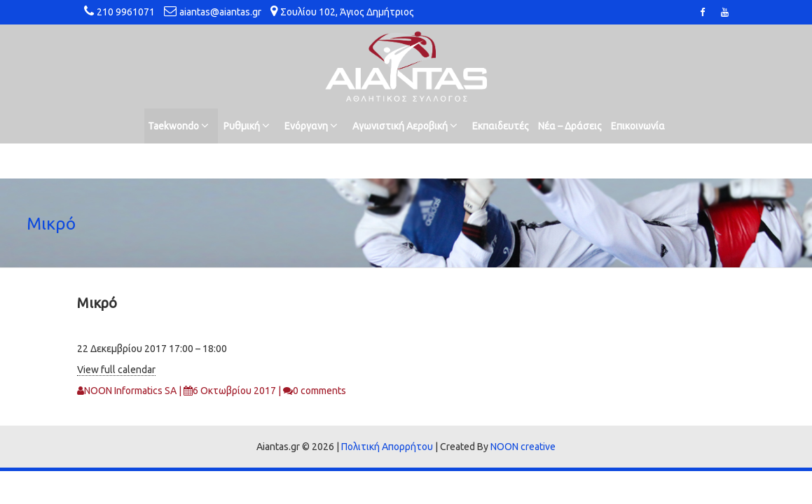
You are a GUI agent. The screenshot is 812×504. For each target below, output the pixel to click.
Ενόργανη (311, 126)
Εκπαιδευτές (501, 126)
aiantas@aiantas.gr (220, 12)
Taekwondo (178, 126)
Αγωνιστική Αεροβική (405, 126)
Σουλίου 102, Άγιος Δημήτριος (347, 12)
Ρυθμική (247, 126)
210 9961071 (126, 12)
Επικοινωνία (638, 126)
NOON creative (523, 447)
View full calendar (116, 370)
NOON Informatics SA (130, 391)
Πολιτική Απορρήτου (387, 447)
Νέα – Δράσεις (570, 126)
